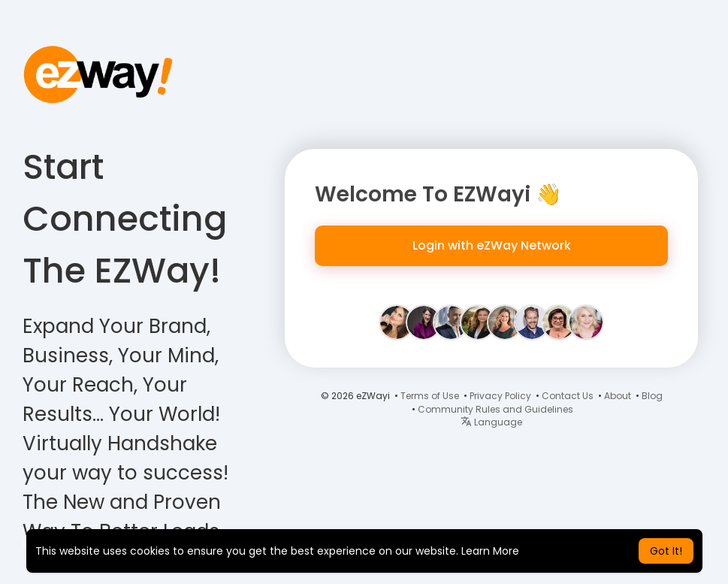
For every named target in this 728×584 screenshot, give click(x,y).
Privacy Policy (500, 396)
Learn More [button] (490, 551)
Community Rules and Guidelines (495, 409)
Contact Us (568, 396)
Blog (652, 396)
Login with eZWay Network (492, 245)
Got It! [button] (666, 551)
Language (491, 422)
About (618, 396)
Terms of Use (430, 396)
